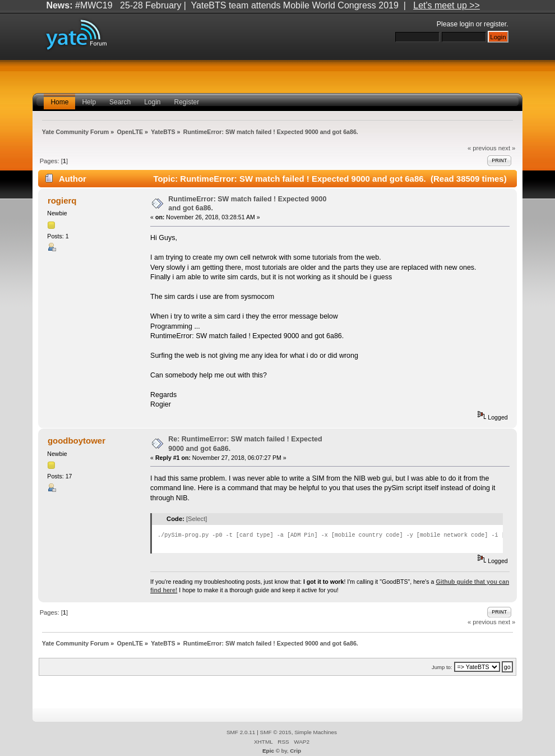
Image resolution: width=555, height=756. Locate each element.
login (467, 24)
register (495, 24)
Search (120, 102)
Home (59, 102)
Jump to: (442, 667)
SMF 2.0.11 (241, 732)
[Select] (196, 519)
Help (89, 102)
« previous (482, 148)
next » (507, 148)
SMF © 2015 (276, 732)
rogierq (62, 200)
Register (187, 102)
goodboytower (77, 441)
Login (152, 102)
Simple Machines (316, 732)
